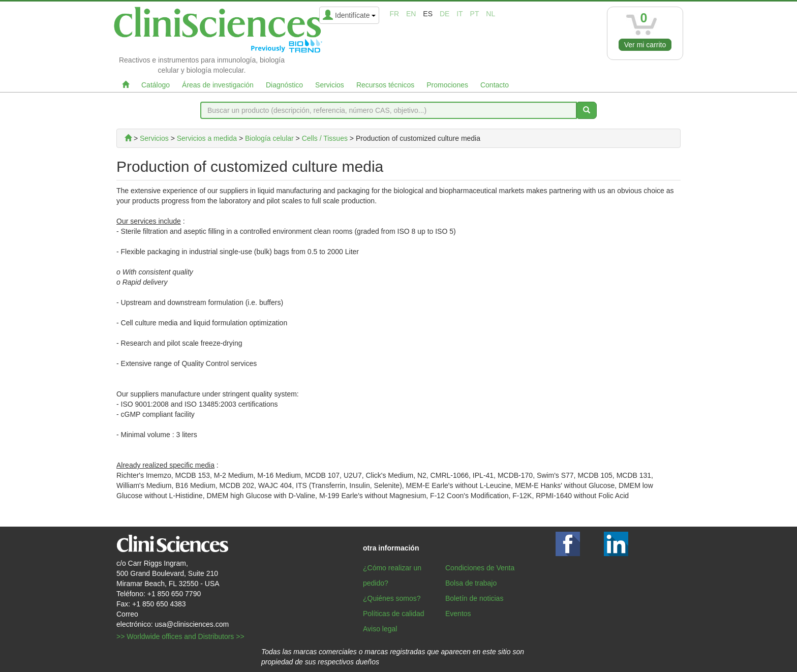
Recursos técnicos (385, 85)
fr (394, 14)
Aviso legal (380, 629)
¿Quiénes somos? (392, 598)
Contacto (495, 85)
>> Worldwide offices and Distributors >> (180, 636)
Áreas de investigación (218, 85)
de (445, 14)
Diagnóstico (284, 85)
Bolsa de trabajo (471, 583)
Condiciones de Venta (480, 568)
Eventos (458, 614)
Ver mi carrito (645, 45)
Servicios (330, 85)
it (459, 14)
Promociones (447, 85)
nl (491, 14)
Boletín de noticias (474, 598)
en (411, 14)
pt (475, 14)
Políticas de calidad (394, 614)
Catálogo (156, 85)
